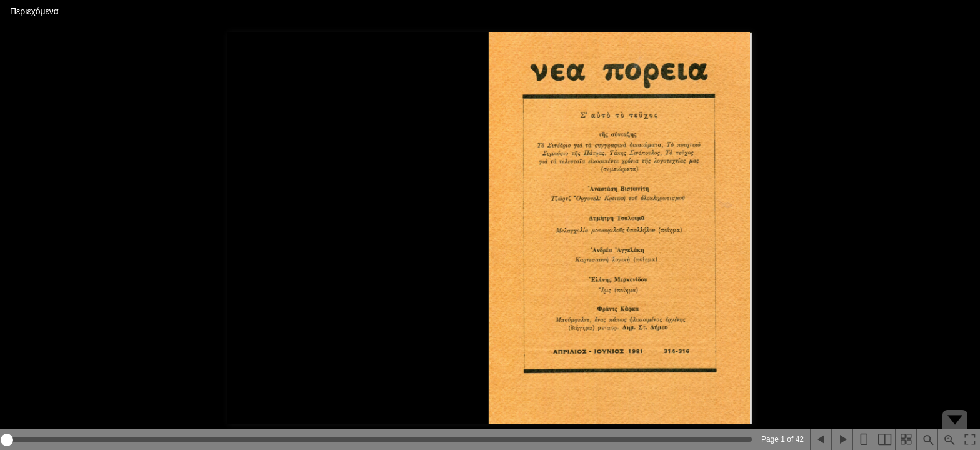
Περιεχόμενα (34, 11)
